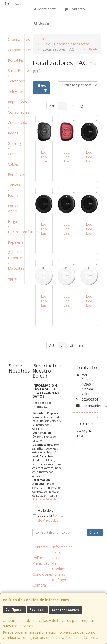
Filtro (42, 88)
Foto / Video (13, 208)
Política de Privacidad (45, 499)
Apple (12, 279)
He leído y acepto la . (51, 515)
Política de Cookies (81, 637)
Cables (13, 164)
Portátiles (16, 60)
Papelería (16, 242)
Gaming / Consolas (16, 149)
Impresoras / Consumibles (16, 107)
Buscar (42, 23)
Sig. (81, 106)
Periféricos (16, 175)
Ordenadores (16, 39)
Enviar (95, 532)
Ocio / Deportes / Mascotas (16, 260)
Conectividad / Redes (16, 128)
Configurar (14, 610)
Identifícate (45, 9)
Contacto (75, 9)
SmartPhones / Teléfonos (16, 76)
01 (62, 106)
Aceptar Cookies (65, 610)
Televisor (15, 91)
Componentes (16, 50)
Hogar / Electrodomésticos (16, 227)
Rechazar (37, 610)
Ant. (52, 106)
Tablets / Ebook (14, 190)
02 (71, 106)
